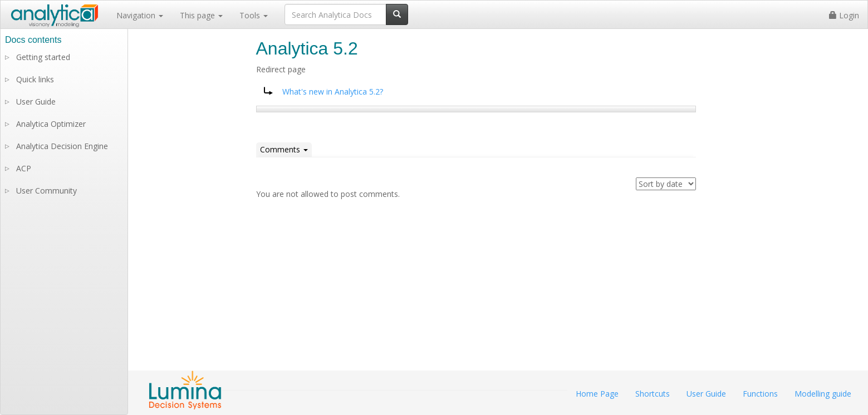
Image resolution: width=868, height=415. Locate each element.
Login (844, 15)
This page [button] (201, 15)
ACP (24, 168)
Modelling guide (823, 394)
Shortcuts (653, 394)
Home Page (597, 394)
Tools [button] (254, 15)
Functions (760, 394)
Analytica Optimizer (51, 124)
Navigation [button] (140, 15)
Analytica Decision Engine (62, 146)
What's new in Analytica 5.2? (333, 92)
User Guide (36, 102)
